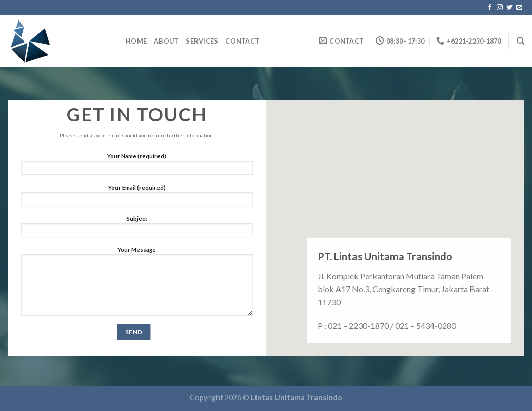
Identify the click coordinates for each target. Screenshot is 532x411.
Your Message (137, 284)
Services (202, 41)
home (136, 41)
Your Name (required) (137, 167)
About (166, 41)
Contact (242, 41)
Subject (137, 229)
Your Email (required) (137, 198)
